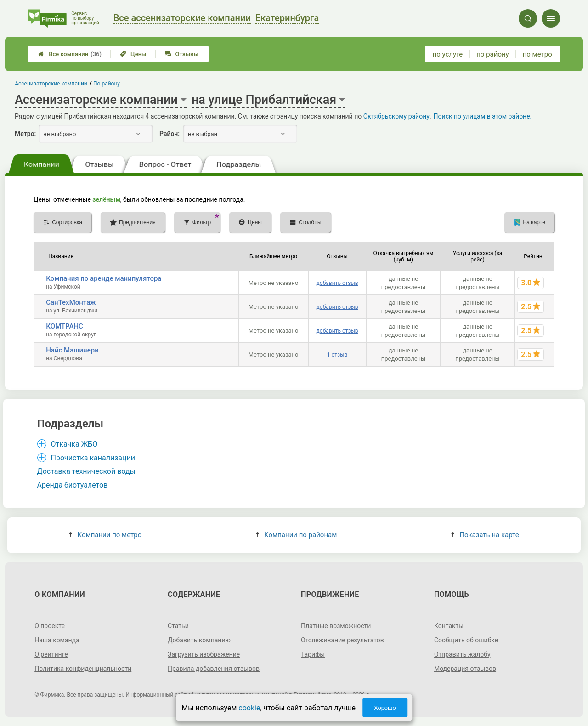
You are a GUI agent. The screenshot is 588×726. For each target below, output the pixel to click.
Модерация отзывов (465, 669)
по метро (537, 54)
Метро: (25, 134)
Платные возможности (336, 626)
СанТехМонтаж (71, 302)
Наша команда (57, 640)
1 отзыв (337, 355)
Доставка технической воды (86, 471)
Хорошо (385, 708)
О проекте (50, 626)
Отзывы (182, 54)
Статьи (178, 626)
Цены (133, 54)
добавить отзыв (337, 283)
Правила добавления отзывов (214, 669)
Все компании (70, 54)
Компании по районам (297, 535)
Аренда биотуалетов (73, 485)
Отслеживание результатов (342, 640)
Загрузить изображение (204, 654)
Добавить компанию (199, 640)
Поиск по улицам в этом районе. (483, 116)
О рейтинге (51, 654)
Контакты (449, 626)
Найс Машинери (72, 350)
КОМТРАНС (65, 326)
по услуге (448, 54)
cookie (249, 708)
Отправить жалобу (462, 654)
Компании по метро (105, 535)
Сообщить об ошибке (466, 640)
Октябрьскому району (396, 116)
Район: (170, 134)
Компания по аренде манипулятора (104, 278)
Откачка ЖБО (74, 444)
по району (492, 54)
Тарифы (313, 654)
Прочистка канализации (93, 458)
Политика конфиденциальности (83, 669)
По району (107, 84)
